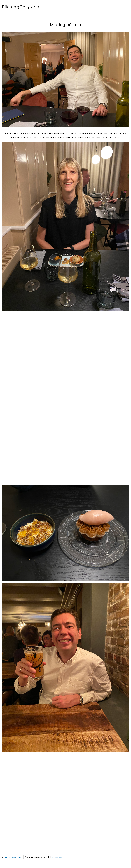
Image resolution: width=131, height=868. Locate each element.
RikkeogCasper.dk (22, 7)
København (57, 857)
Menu (66, 13)
